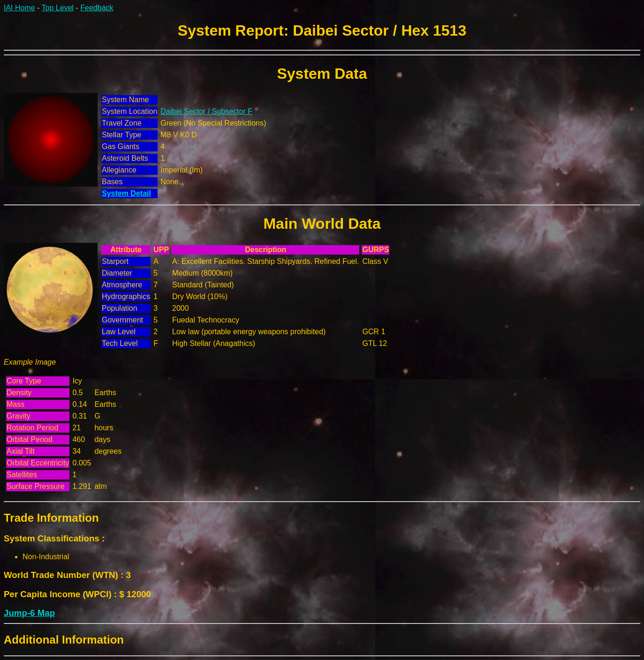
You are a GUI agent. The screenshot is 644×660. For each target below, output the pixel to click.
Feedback (97, 8)
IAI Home (19, 8)
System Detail (126, 193)
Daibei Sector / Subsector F (206, 111)
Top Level (58, 8)
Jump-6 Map (29, 613)
